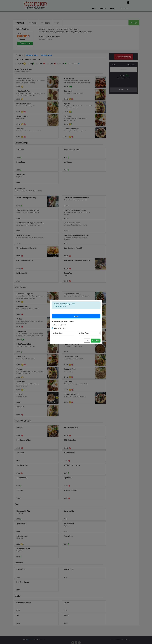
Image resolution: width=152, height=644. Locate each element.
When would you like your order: (63, 321)
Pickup (76, 316)
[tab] (76, 316)
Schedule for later (60, 328)
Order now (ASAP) (60, 325)
